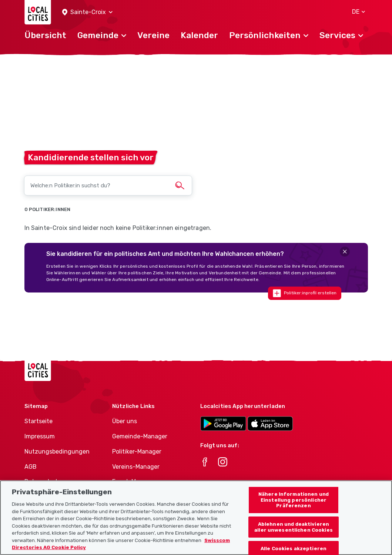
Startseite (38, 421)
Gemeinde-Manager (140, 436)
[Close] (345, 252)
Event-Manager (134, 482)
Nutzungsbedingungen (57, 452)
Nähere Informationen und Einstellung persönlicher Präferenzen (294, 508)
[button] (87, 12)
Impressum (40, 436)
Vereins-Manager (136, 467)
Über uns (125, 421)
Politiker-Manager (137, 452)
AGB (31, 467)
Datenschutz (43, 482)
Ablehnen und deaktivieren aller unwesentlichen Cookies (294, 535)
